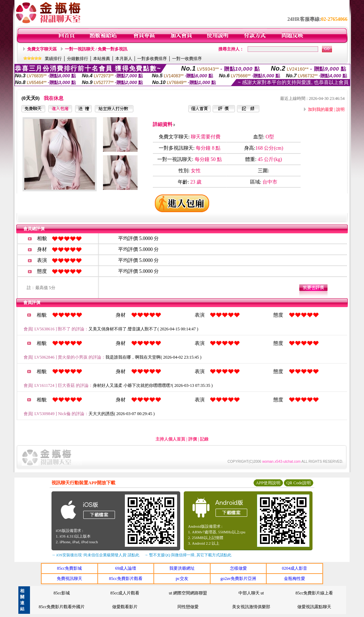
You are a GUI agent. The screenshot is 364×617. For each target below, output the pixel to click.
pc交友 (182, 579)
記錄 (204, 439)
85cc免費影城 (69, 568)
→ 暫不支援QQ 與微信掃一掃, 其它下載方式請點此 (188, 555)
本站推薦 (102, 59)
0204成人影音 (295, 568)
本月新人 (124, 59)
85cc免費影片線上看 (314, 593)
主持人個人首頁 (170, 439)
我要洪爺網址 (182, 568)
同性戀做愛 (188, 607)
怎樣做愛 (238, 568)
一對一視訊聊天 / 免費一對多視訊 (96, 49)
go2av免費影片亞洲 (238, 579)
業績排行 (53, 59)
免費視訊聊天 (69, 579)
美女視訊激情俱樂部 (251, 607)
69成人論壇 (126, 568)
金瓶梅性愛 (295, 579)
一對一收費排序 (187, 59)
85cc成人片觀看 (125, 593)
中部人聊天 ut (251, 593)
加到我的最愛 (321, 109)
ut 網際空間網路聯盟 (188, 593)
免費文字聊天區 (42, 49)
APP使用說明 (268, 483)
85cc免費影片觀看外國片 (62, 607)
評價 (193, 439)
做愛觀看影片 (125, 607)
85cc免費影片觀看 (126, 579)
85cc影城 (62, 593)
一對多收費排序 (152, 59)
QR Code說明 (299, 483)
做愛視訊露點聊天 (314, 607)
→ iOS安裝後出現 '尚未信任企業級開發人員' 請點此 (95, 555)
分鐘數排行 (78, 59)
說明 (340, 109)
